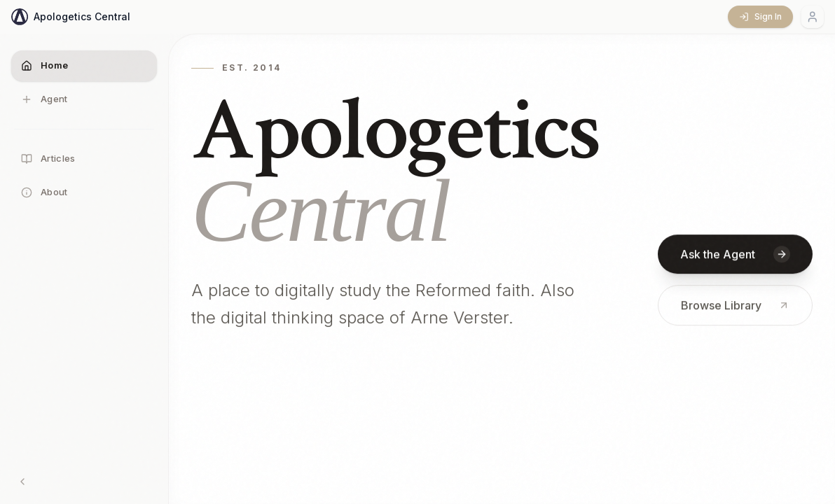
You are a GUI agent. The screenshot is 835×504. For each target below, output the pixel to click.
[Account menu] (813, 17)
